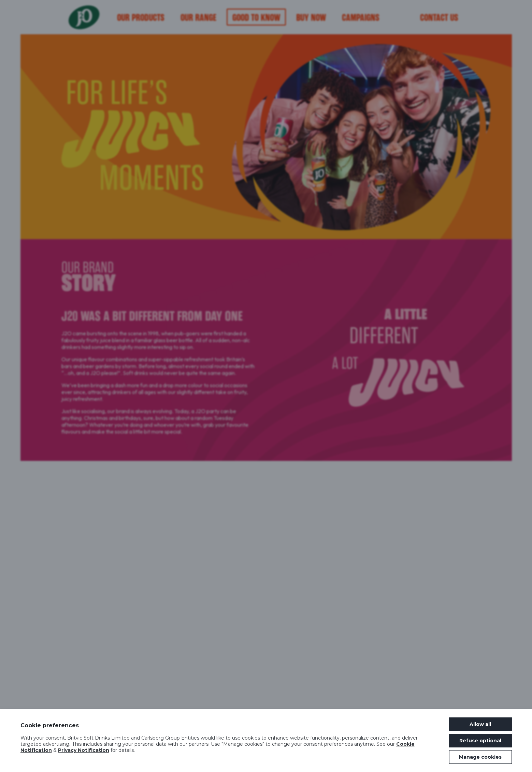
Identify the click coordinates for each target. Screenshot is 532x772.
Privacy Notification (84, 750)
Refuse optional (480, 741)
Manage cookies (480, 757)
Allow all (480, 724)
